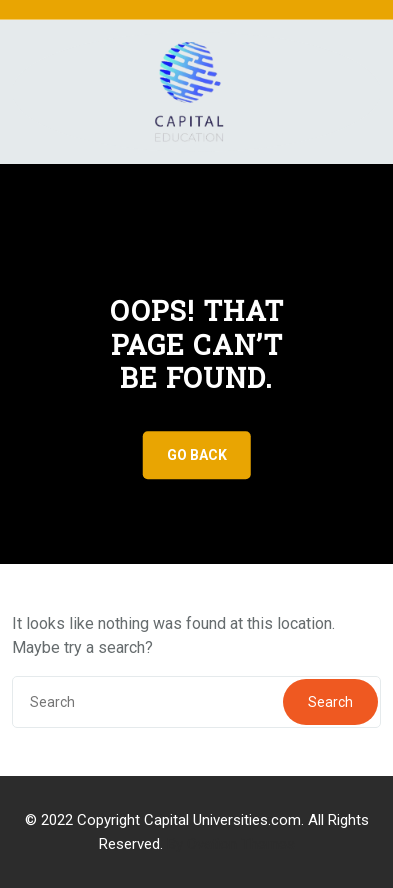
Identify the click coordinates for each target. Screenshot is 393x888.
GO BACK (197, 455)
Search (330, 702)
